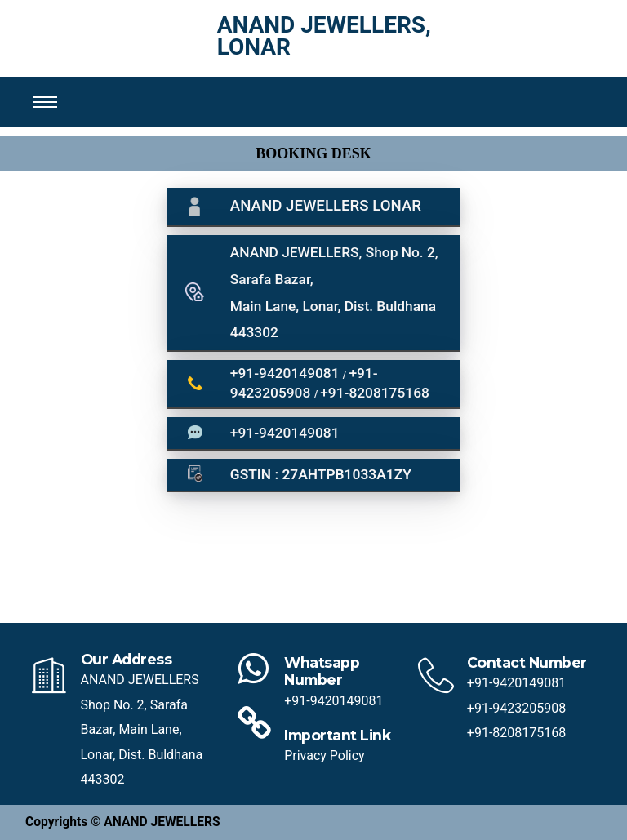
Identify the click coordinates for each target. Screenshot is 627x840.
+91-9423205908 (516, 708)
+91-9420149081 (287, 373)
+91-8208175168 (375, 393)
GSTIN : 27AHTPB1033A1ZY (321, 474)
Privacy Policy (325, 756)
